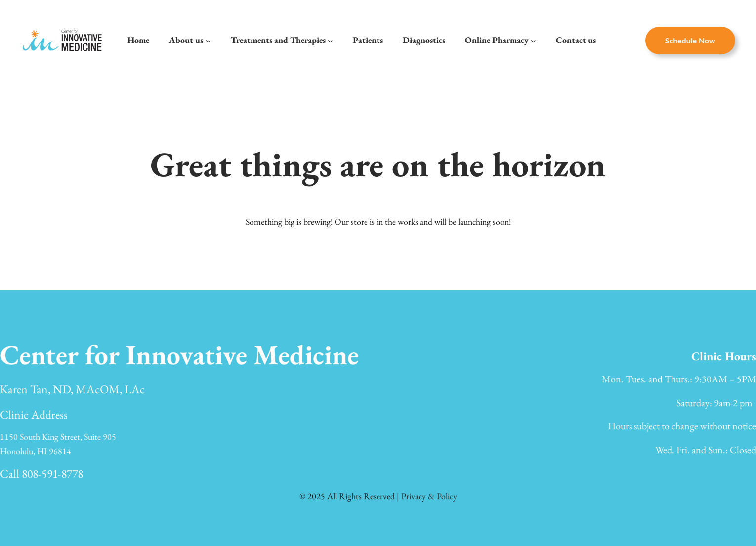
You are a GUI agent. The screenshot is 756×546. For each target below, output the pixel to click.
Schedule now (690, 40)
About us (186, 40)
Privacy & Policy (429, 496)
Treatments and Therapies (278, 40)
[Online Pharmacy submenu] (533, 40)
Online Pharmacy (497, 40)
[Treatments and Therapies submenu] (330, 40)
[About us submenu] (208, 40)
